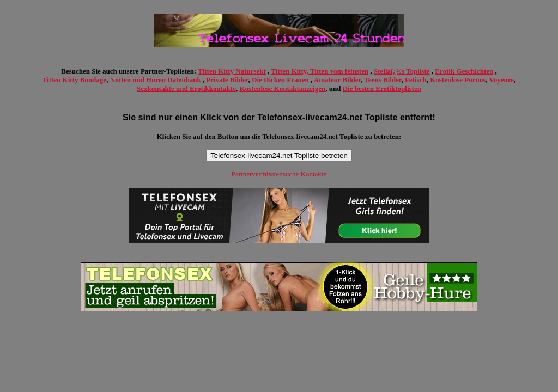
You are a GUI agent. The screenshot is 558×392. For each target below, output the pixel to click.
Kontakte (314, 174)
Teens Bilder (383, 80)
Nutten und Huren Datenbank (156, 80)
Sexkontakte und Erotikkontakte (186, 88)
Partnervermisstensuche (265, 174)
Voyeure (502, 80)
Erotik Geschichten (464, 71)
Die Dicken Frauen (280, 80)
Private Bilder (227, 80)
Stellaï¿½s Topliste (402, 71)
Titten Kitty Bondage (75, 80)
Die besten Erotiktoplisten (382, 88)
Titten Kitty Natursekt (232, 71)
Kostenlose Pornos (458, 80)
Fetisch (416, 80)
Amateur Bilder (337, 80)
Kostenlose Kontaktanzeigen (282, 88)
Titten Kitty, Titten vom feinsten (320, 71)
